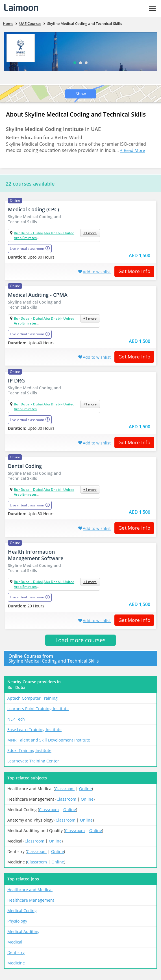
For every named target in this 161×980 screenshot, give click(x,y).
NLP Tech (16, 719)
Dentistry (16, 952)
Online (85, 789)
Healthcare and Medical (30, 890)
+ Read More (132, 150)
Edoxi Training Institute (29, 750)
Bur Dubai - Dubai (28, 233)
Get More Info (132, 271)
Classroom (65, 789)
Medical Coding (22, 911)
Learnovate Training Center (33, 761)
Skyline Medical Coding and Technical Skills (76, 658)
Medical (15, 942)
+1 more (90, 233)
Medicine (16, 963)
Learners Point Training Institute (38, 709)
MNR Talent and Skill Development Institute (49, 740)
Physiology (17, 921)
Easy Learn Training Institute (34, 729)
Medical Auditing (23, 931)
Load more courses (80, 640)
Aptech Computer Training (32, 698)
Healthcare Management (31, 900)
